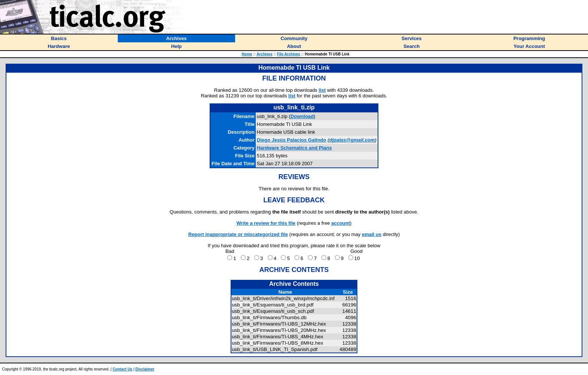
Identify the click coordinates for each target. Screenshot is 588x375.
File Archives (289, 54)
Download (302, 116)
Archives (264, 54)
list (322, 90)
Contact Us (122, 369)
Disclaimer (145, 369)
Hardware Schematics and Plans (294, 148)
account (340, 223)
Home (247, 54)
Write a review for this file (266, 223)
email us (372, 234)
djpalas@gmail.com (352, 140)
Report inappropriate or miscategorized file (238, 234)
